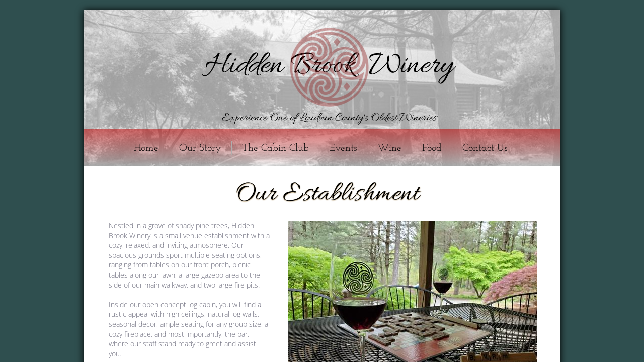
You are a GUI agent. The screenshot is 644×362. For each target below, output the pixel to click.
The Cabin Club (275, 148)
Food (432, 148)
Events (343, 148)
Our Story (200, 148)
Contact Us (485, 148)
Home (146, 148)
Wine (389, 148)
